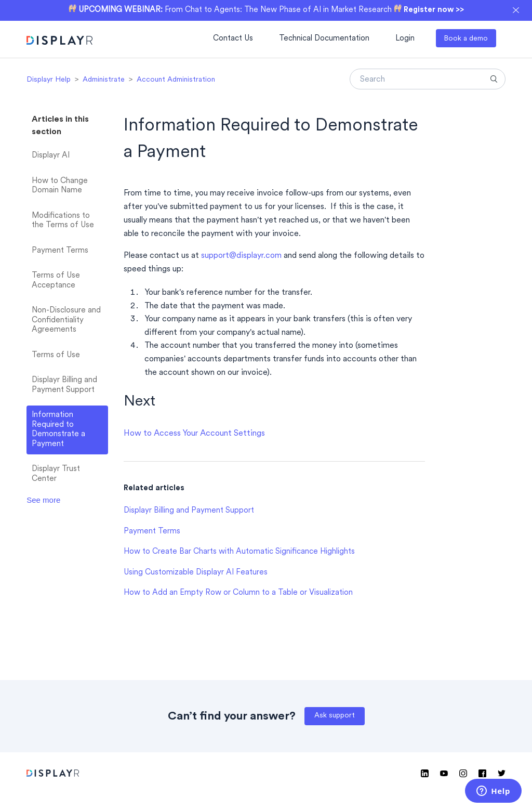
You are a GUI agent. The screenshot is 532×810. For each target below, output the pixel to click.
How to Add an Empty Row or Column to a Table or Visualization (238, 593)
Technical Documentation (324, 39)
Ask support (335, 716)
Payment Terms (60, 251)
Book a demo (466, 39)
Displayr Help (49, 80)
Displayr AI (51, 156)
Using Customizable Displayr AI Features (196, 573)
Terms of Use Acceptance (56, 281)
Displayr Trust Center (56, 474)
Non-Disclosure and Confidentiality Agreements (66, 320)
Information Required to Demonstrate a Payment (58, 430)
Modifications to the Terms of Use (63, 221)
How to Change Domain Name (60, 186)
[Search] (428, 79)
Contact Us (233, 39)
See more (43, 500)
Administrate (104, 80)
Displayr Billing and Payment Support (64, 385)
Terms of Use (56, 355)
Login (405, 39)
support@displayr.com (241, 256)
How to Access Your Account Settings (194, 434)
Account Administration (176, 80)
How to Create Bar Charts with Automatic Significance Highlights (239, 552)
